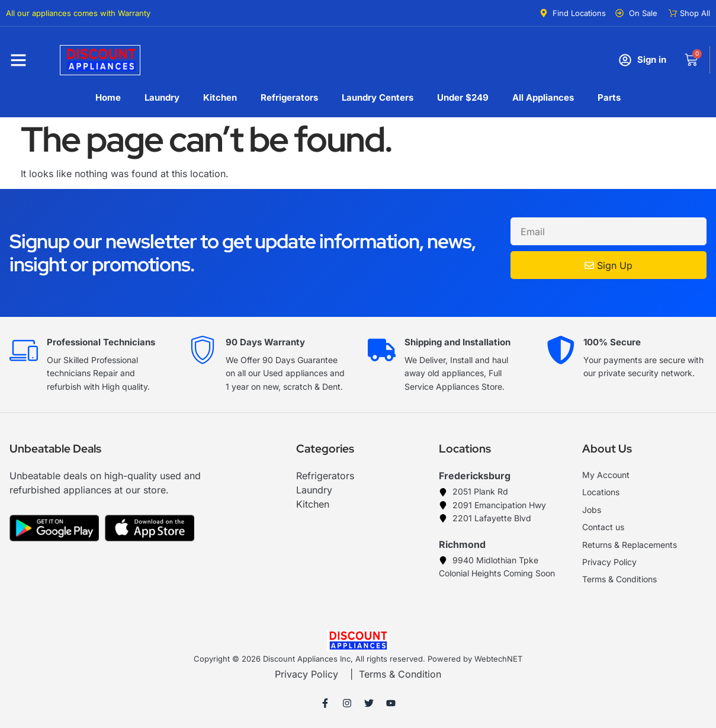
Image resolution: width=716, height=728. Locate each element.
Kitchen (220, 97)
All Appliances (543, 97)
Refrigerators (289, 97)
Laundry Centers (378, 97)
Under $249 (463, 97)
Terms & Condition (400, 674)
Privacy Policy (306, 674)
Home (108, 97)
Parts (609, 97)
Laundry (162, 97)
